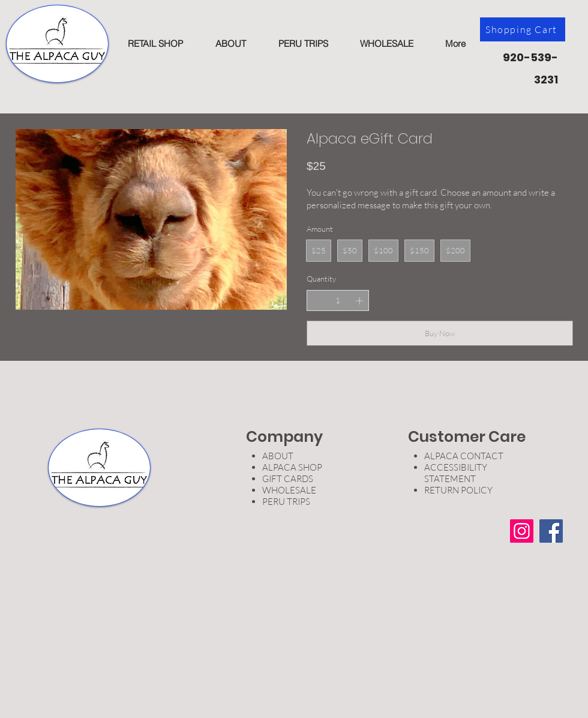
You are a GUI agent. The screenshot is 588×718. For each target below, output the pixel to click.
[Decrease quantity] (317, 301)
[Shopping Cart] (523, 29)
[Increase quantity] (359, 301)
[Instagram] (522, 531)
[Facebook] (551, 531)
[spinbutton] (338, 300)
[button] (155, 44)
